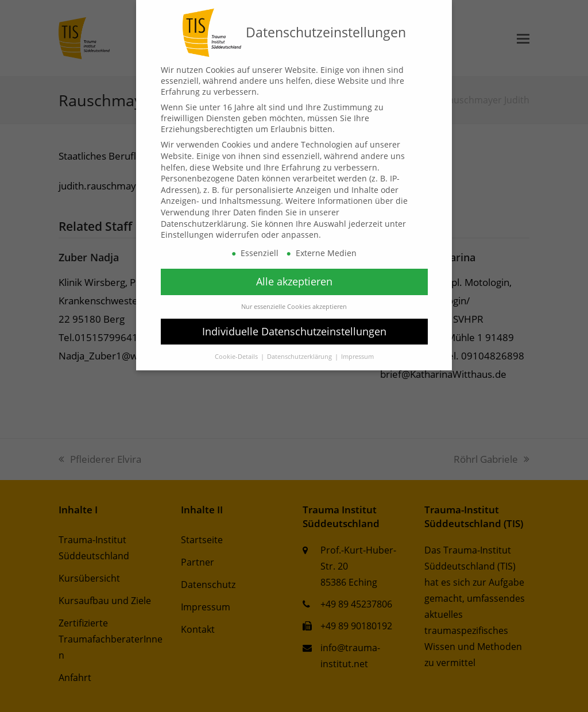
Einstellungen (187, 235)
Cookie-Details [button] (237, 357)
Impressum (357, 357)
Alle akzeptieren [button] (294, 281)
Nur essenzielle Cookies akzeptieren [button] (294, 307)
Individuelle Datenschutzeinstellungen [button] (294, 331)
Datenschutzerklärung (204, 224)
